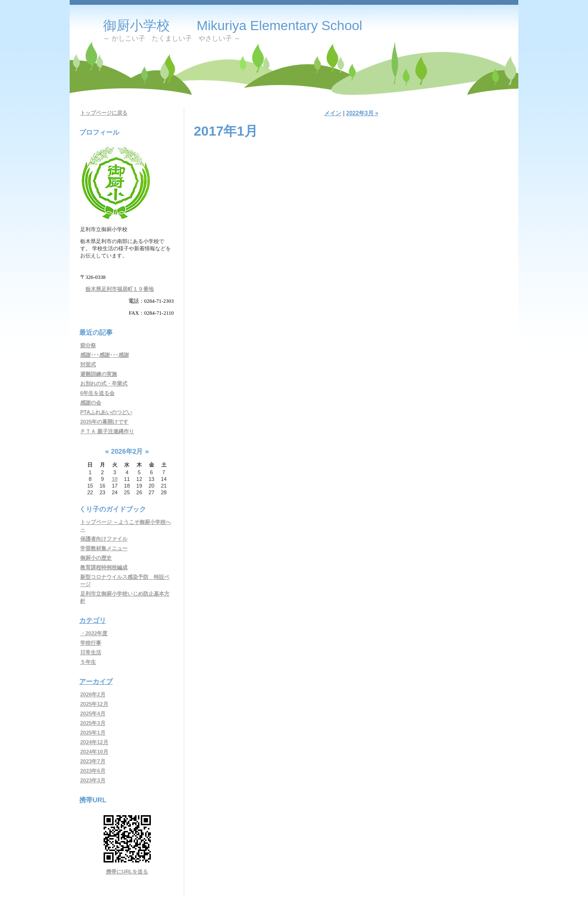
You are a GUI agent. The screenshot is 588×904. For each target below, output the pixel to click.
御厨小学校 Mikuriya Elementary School (233, 26)
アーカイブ (96, 681)
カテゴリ (93, 620)
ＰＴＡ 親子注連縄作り (107, 431)
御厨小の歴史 (96, 558)
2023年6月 (93, 771)
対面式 (88, 364)
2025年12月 (94, 704)
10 (115, 479)
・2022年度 (94, 633)
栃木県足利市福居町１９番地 (120, 289)
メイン (333, 113)
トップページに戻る (104, 113)
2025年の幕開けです (104, 422)
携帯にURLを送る (127, 872)
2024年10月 (94, 752)
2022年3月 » (362, 113)
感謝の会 (91, 403)
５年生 (88, 662)
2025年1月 (93, 733)
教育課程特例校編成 (104, 567)
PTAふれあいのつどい (106, 412)
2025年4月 (93, 713)
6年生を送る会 (97, 393)
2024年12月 (94, 742)
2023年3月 (93, 780)
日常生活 (91, 652)
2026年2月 (93, 694)
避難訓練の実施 (99, 374)
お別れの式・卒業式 (104, 383)
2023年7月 (93, 761)
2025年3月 (93, 723)
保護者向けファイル (104, 539)
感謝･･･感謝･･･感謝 (105, 355)
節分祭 (88, 345)
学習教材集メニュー (104, 548)
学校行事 (91, 643)
